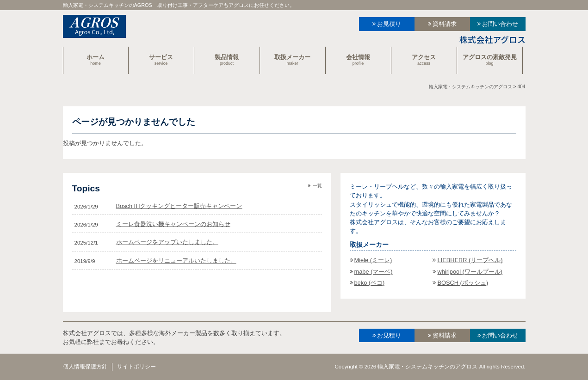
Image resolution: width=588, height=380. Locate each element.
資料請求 (445, 24)
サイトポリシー (136, 367)
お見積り (389, 24)
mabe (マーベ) (374, 272)
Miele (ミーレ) (373, 260)
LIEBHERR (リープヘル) (470, 260)
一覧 (317, 186)
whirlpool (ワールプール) (470, 272)
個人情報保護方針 (85, 367)
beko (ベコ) (370, 283)
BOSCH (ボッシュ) (463, 283)
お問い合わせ (500, 24)
